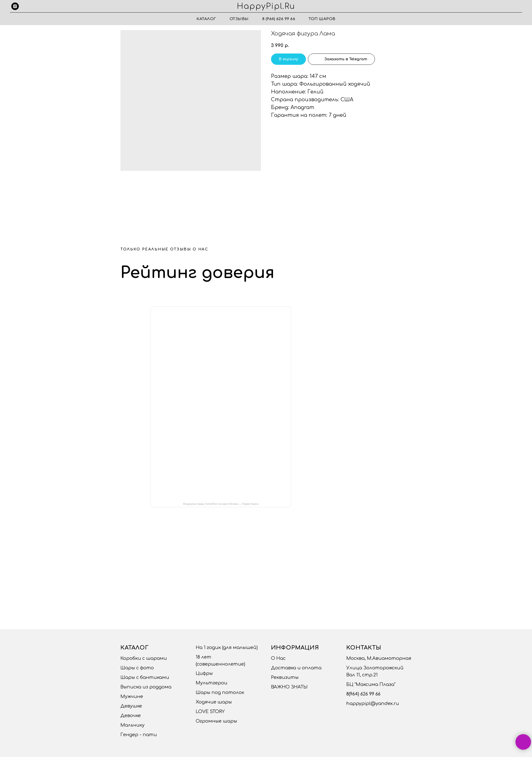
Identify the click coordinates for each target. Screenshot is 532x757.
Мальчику (132, 725)
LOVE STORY (210, 712)
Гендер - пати (139, 735)
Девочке (131, 716)
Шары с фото (137, 668)
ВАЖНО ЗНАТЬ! (289, 687)
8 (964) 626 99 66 (279, 19)
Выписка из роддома (146, 687)
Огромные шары (216, 721)
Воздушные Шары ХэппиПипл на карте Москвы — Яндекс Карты (221, 504)
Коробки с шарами (144, 658)
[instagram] (15, 6)
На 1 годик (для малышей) (227, 647)
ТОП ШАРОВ (322, 19)
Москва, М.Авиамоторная (379, 658)
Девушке (131, 706)
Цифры (204, 673)
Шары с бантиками (145, 677)
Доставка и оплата (296, 668)
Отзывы (239, 19)
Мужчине (132, 696)
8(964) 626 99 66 (363, 694)
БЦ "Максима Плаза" (371, 684)
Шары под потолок (220, 692)
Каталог (206, 19)
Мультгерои (212, 683)
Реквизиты (285, 677)
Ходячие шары (214, 702)
